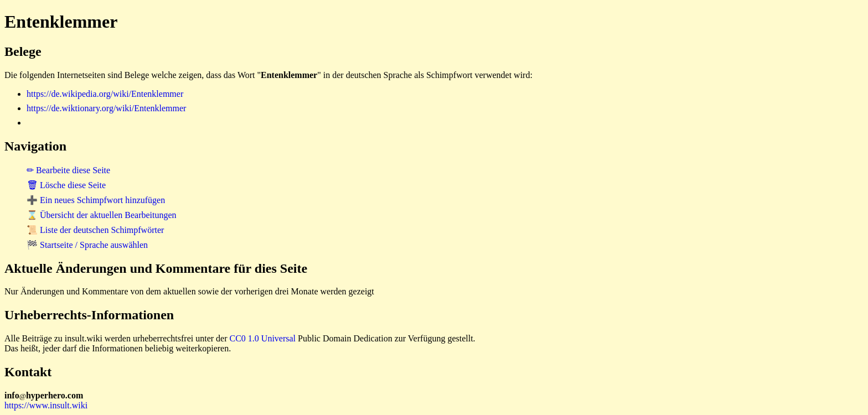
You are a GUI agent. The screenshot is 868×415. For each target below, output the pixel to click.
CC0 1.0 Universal (263, 338)
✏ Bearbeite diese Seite (68, 170)
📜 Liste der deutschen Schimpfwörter (95, 230)
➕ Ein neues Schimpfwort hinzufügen (96, 200)
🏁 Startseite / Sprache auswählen (87, 245)
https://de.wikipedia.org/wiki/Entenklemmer (105, 94)
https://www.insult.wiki (46, 405)
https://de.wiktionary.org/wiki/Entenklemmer (106, 108)
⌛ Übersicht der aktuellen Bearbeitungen (102, 215)
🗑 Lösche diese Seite (66, 185)
